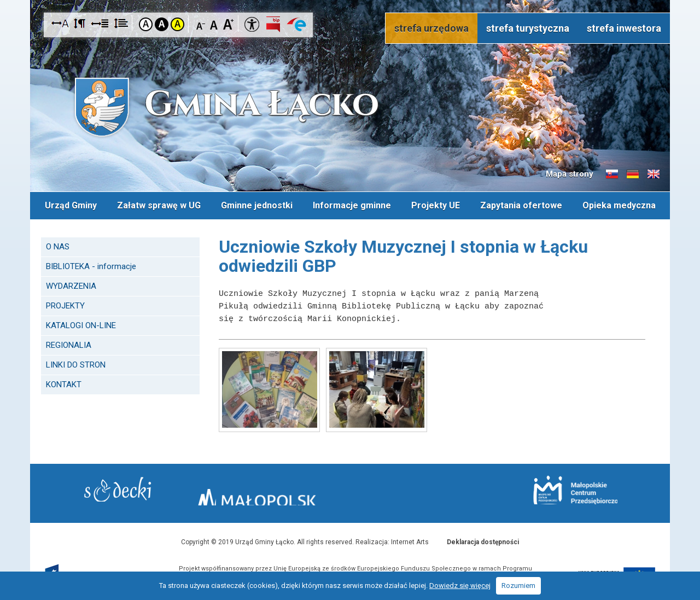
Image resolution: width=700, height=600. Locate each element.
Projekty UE (436, 204)
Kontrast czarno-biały (162, 24)
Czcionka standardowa (215, 24)
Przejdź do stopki (350, 0)
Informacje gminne (352, 204)
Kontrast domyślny (146, 24)
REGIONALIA (69, 342)
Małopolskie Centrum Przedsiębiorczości (546, 490)
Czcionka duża (228, 24)
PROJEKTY (65, 302)
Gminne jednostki (256, 204)
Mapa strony (570, 174)
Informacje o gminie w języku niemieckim (633, 174)
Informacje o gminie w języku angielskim (654, 174)
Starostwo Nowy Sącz (147, 491)
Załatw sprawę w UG (158, 204)
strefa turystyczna (528, 28)
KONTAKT (64, 381)
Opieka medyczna (621, 204)
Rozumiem (518, 586)
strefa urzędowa (431, 28)
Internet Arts (410, 539)
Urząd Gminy (69, 204)
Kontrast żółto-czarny (177, 24)
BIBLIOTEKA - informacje (91, 263)
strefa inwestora (624, 28)
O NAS (58, 243)
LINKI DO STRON (76, 362)
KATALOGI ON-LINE (81, 322)
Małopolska (348, 489)
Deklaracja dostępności (483, 539)
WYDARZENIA (71, 283)
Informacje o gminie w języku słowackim (612, 174)
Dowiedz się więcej (460, 586)
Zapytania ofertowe (522, 204)
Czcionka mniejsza (201, 24)
